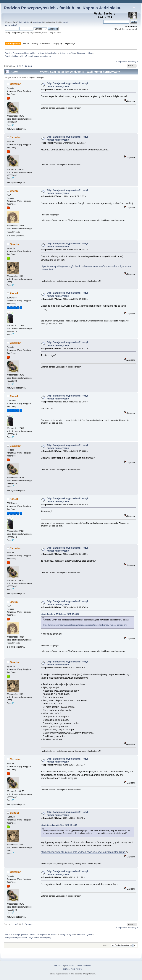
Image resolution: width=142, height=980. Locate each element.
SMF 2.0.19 (59, 966)
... (14, 66)
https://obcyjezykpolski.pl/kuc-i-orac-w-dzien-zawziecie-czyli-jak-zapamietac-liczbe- (83, 852)
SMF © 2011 (70, 966)
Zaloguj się (24, 22)
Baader (15, 244)
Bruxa (14, 191)
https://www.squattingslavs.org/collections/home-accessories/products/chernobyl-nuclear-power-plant (85, 625)
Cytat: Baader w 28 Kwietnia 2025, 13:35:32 (60, 614)
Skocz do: (107, 945)
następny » (133, 62)
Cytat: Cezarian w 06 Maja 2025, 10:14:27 (59, 825)
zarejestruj (38, 22)
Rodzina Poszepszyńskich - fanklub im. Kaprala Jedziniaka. (63, 8)
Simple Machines (84, 966)
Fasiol (14, 293)
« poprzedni (122, 62)
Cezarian (16, 84)
